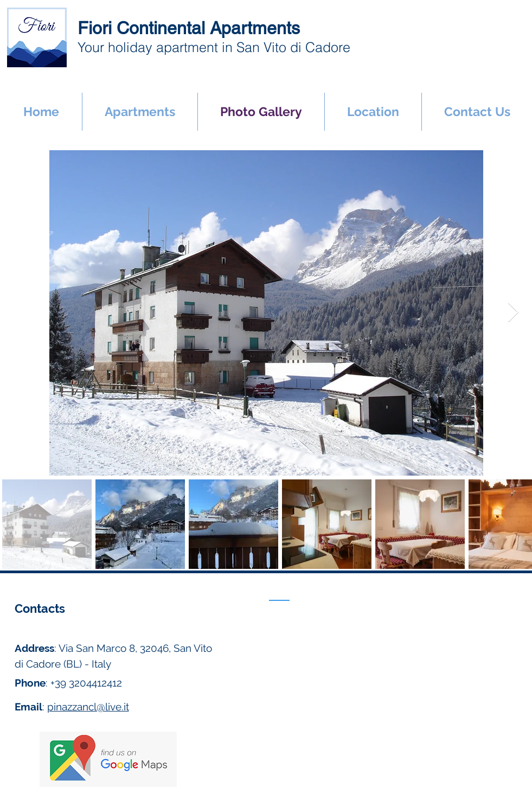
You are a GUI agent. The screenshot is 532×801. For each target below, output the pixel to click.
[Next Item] (513, 313)
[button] (140, 112)
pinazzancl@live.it (88, 707)
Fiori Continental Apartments (189, 28)
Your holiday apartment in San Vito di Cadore (214, 47)
